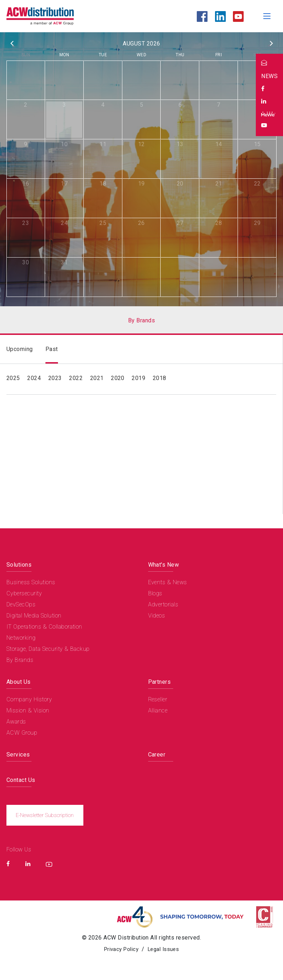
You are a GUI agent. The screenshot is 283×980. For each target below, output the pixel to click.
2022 (76, 378)
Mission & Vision (28, 710)
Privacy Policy (120, 950)
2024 (34, 378)
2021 (97, 378)
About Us (19, 682)
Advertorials (163, 604)
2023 (55, 378)
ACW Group (22, 733)
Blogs (155, 593)
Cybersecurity (24, 593)
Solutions (19, 565)
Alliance (158, 710)
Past (52, 349)
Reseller (158, 699)
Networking (21, 638)
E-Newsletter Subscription (46, 815)
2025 (13, 378)
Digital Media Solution (34, 616)
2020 (118, 378)
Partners (160, 682)
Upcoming (20, 349)
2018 (160, 378)
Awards (16, 722)
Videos (157, 616)
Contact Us (21, 780)
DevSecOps (21, 604)
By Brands (20, 660)
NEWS (269, 76)
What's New (164, 565)
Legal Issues (165, 950)
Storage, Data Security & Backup (48, 649)
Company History (29, 699)
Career (157, 755)
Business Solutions (31, 582)
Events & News (168, 582)
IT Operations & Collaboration (44, 627)
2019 (138, 378)
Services (18, 755)
